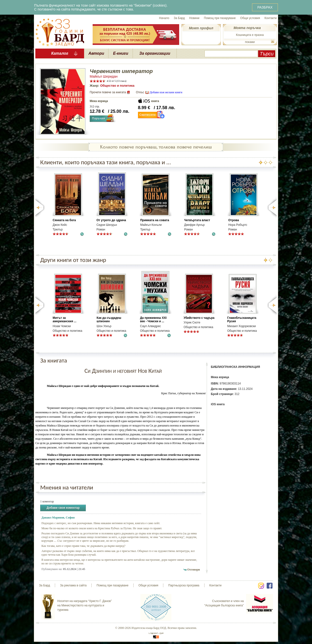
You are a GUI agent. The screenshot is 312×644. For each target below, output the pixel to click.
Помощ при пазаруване (220, 18)
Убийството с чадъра (199, 318)
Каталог (60, 53)
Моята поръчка (247, 28)
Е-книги (121, 53)
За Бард (179, 18)
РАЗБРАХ (265, 7)
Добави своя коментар (63, 508)
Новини (194, 18)
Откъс (140, 92)
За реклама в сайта (73, 585)
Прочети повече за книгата (108, 92)
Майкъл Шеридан (104, 76)
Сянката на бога (64, 220)
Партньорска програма (184, 585)
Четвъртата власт (197, 220)
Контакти (271, 18)
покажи (250, 42)
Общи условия (250, 18)
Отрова (234, 220)
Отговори (194, 570)
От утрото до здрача (111, 220)
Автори (96, 53)
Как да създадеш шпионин (109, 320)
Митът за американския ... (64, 320)
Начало (164, 18)
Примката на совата (155, 220)
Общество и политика (117, 86)
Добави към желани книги (166, 92)
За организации (155, 53)
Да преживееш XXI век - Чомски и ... (153, 320)
